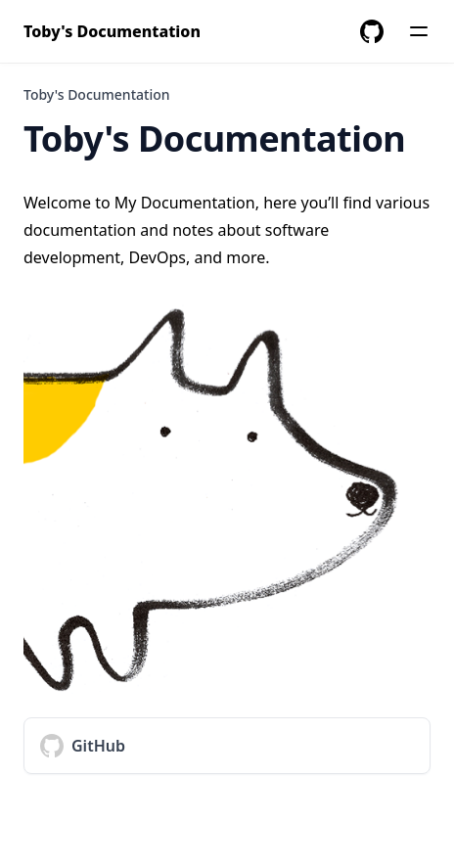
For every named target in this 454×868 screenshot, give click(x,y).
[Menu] (419, 31)
